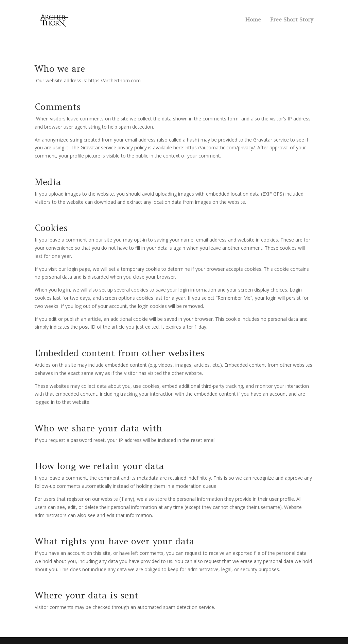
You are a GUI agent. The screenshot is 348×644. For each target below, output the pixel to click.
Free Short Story (292, 20)
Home (253, 20)
